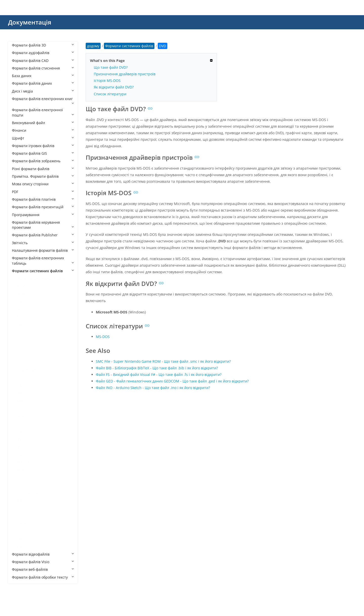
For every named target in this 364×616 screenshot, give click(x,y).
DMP (21, 386)
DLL (20, 378)
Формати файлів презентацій (43, 207)
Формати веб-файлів (43, 569)
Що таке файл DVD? (111, 67)
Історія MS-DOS (107, 81)
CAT (20, 332)
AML (21, 301)
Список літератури (110, 94)
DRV (20, 393)
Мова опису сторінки (43, 184)
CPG (20, 347)
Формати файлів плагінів (43, 199)
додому (93, 46)
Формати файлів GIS (43, 153)
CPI (20, 355)
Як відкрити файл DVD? (114, 87)
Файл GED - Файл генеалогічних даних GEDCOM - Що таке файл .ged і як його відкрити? (172, 381)
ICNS (21, 432)
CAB (20, 324)
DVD (21, 401)
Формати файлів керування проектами (43, 225)
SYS (20, 531)
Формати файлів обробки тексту (43, 577)
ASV (20, 317)
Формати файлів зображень (43, 161)
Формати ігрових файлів (43, 146)
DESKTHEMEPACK (32, 370)
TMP (21, 539)
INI (19, 439)
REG (20, 485)
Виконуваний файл (43, 123)
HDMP (22, 416)
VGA (20, 547)
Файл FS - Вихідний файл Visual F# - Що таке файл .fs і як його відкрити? (159, 374)
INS (20, 447)
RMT (21, 501)
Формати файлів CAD (43, 61)
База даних (43, 76)
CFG (20, 340)
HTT (20, 424)
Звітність (43, 243)
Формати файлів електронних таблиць (43, 260)
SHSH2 (22, 524)
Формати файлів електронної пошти (43, 112)
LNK (20, 455)
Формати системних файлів (43, 271)
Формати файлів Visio (43, 562)
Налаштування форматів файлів (43, 250)
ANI (20, 309)
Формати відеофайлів (43, 554)
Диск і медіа (43, 91)
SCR (20, 508)
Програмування (43, 215)
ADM (21, 286)
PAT (20, 478)
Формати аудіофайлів (43, 53)
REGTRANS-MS (29, 493)
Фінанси (43, 130)
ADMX (22, 294)
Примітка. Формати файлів (43, 176)
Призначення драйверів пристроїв (125, 74)
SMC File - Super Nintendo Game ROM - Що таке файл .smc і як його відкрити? (163, 361)
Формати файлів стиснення (43, 68)
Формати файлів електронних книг (43, 101)
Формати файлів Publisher (43, 235)
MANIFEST (26, 462)
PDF (43, 192)
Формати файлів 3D (43, 45)
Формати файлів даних (43, 83)
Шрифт (43, 138)
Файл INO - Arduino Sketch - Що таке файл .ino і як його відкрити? (153, 388)
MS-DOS (103, 337)
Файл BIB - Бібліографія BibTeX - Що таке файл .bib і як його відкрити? (157, 368)
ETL (20, 409)
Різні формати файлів (43, 169)
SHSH (21, 516)
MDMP (22, 470)
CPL (20, 363)
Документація (30, 22)
